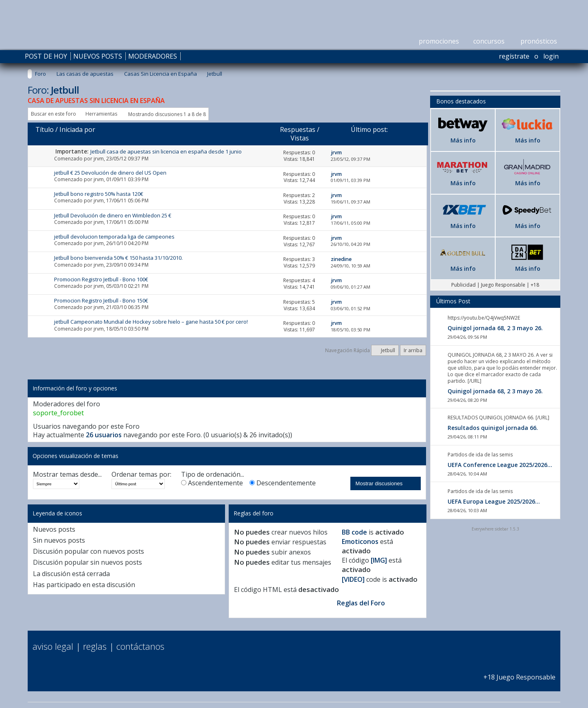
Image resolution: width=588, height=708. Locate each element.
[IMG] (379, 560)
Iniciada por (77, 129)
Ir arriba (413, 350)
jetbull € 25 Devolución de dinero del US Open (110, 173)
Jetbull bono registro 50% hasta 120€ (99, 194)
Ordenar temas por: (141, 475)
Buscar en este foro (54, 114)
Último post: (369, 129)
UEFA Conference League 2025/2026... (500, 465)
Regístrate (514, 56)
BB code (354, 532)
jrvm (99, 159)
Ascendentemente (212, 483)
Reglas (95, 646)
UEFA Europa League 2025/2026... (494, 501)
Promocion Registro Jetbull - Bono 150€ (101, 300)
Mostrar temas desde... (67, 475)
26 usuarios (104, 435)
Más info (463, 140)
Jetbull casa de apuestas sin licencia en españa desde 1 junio (166, 151)
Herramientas (101, 114)
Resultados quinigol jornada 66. (493, 428)
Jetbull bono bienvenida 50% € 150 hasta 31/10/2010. (118, 258)
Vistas (300, 138)
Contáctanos (140, 646)
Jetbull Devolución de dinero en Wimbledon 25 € (113, 215)
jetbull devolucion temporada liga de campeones (114, 237)
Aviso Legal (53, 646)
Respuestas (298, 129)
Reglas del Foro (361, 603)
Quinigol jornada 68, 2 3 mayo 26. (495, 328)
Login (551, 56)
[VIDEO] (353, 579)
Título (45, 129)
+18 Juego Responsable (519, 673)
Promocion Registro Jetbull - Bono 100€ (101, 279)
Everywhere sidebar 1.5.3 (495, 529)
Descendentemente (283, 483)
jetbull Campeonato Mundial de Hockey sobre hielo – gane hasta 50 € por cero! (151, 322)
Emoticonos (360, 541)
